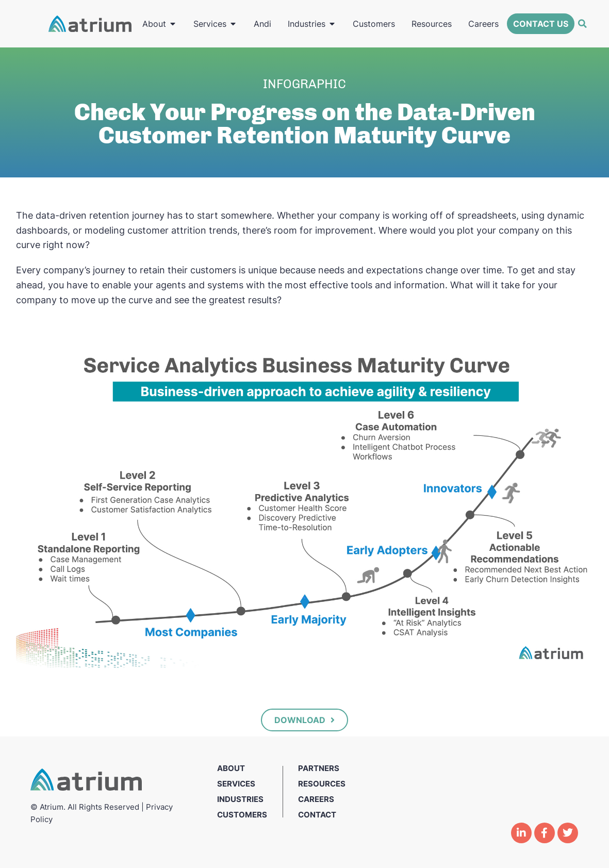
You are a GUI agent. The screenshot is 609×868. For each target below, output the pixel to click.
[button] (582, 24)
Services (236, 784)
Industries (240, 799)
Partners (319, 768)
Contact (317, 815)
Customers (242, 815)
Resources (322, 784)
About (231, 768)
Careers (316, 799)
